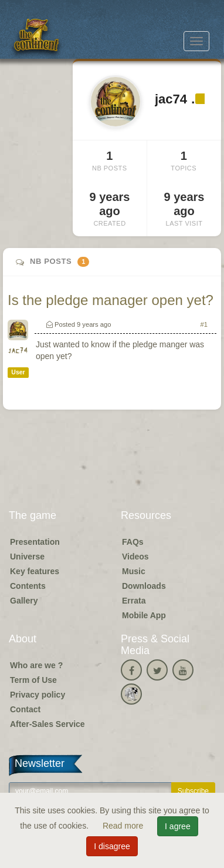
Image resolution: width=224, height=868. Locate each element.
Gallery (24, 601)
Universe (27, 557)
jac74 (18, 351)
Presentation (35, 542)
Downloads (144, 586)
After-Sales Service (47, 724)
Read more (124, 826)
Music (134, 571)
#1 (204, 324)
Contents (28, 586)
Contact (25, 709)
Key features (35, 571)
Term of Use (33, 680)
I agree (178, 826)
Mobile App (144, 615)
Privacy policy (38, 695)
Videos (135, 557)
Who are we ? (36, 665)
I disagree (112, 846)
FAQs (133, 542)
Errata (134, 601)
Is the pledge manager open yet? (111, 300)
